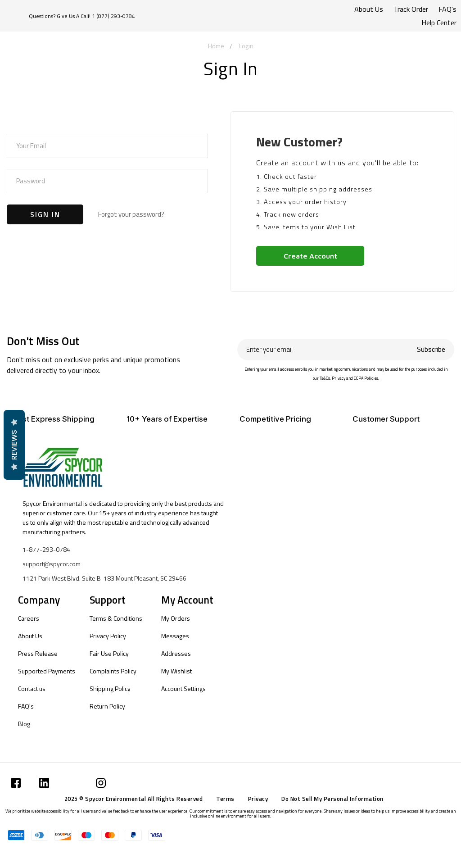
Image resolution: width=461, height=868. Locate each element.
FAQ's (26, 706)
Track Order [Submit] (411, 9)
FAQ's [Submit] (447, 9)
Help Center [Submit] (439, 23)
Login (246, 46)
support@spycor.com (52, 564)
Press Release (38, 653)
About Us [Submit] (369, 9)
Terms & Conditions (116, 618)
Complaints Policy (113, 671)
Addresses (176, 653)
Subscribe (431, 349)
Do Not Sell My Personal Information (332, 799)
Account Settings (183, 688)
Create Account (310, 256)
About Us (30, 636)
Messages (175, 636)
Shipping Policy (110, 688)
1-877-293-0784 (46, 549)
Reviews (14, 445)
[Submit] (16, 783)
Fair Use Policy (109, 653)
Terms (225, 799)
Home (216, 46)
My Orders (176, 618)
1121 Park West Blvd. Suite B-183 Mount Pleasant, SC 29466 (104, 578)
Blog (24, 724)
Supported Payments (47, 671)
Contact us (32, 688)
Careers (29, 618)
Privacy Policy (108, 636)
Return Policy (107, 706)
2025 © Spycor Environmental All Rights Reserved (134, 799)
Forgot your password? (131, 214)
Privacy (258, 799)
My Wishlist (176, 671)
